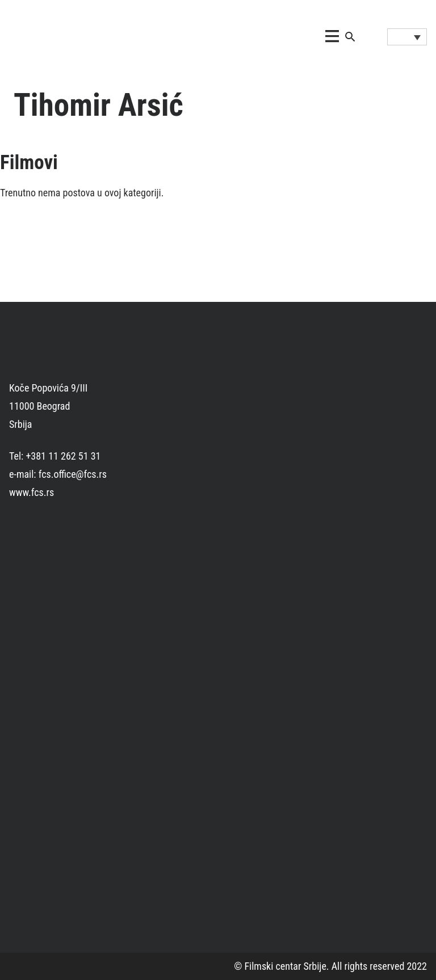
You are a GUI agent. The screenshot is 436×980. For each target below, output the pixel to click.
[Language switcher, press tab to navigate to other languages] (407, 37)
